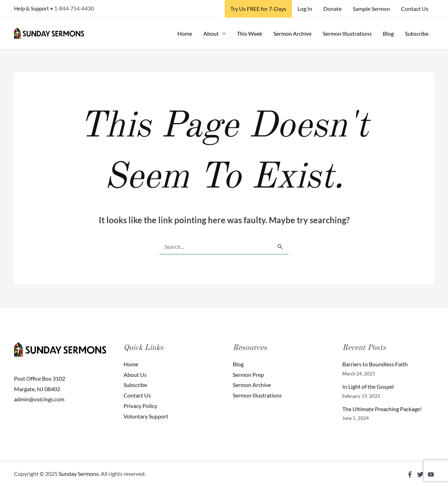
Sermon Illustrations (347, 33)
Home (185, 33)
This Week (250, 33)
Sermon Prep (248, 375)
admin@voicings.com (39, 399)
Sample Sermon (371, 9)
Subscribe (417, 33)
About (211, 33)
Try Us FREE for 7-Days (258, 9)
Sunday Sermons (79, 474)
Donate (332, 9)
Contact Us (415, 9)
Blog (388, 33)
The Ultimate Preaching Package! (382, 409)
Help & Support (31, 8)
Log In (305, 9)
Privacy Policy (140, 406)
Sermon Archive (292, 33)
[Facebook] (410, 474)
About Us (135, 375)
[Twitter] (420, 474)
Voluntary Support (146, 416)
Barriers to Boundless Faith (375, 364)
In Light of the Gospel (368, 386)
